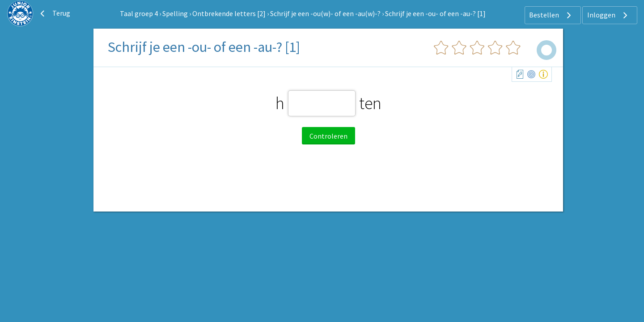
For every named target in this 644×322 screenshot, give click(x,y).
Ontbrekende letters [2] (229, 13)
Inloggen (608, 15)
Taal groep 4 (139, 13)
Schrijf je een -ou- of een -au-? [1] (435, 13)
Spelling (175, 13)
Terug (54, 13)
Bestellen (551, 15)
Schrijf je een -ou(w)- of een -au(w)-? (325, 13)
